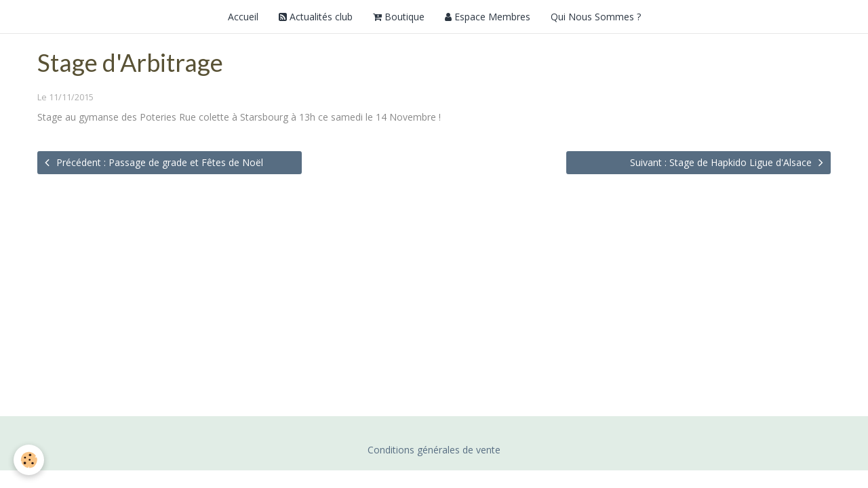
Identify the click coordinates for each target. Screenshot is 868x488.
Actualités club (316, 17)
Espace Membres (488, 17)
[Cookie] (29, 460)
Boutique (399, 17)
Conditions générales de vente (434, 450)
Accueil (243, 17)
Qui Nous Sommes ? (596, 17)
